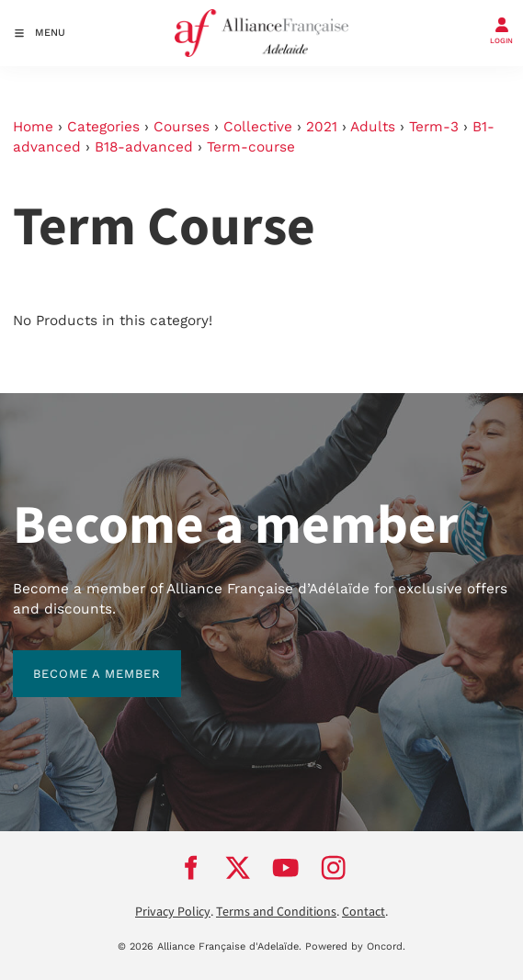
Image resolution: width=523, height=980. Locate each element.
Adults (373, 127)
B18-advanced (144, 147)
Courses (182, 127)
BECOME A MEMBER (77, 660)
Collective (258, 127)
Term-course (251, 147)
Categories (103, 127)
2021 (322, 127)
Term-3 (434, 127)
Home (33, 127)
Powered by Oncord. (355, 946)
